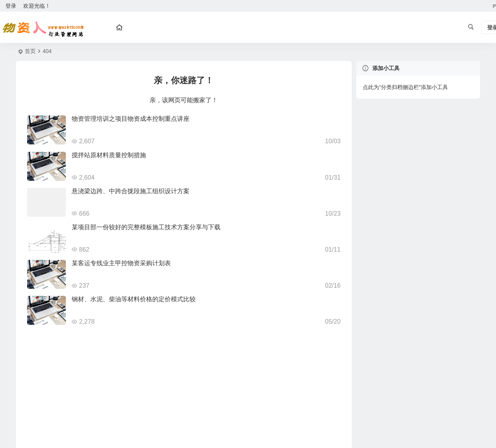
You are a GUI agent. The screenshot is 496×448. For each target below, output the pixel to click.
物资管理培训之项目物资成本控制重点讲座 (131, 119)
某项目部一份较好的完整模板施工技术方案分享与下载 (146, 227)
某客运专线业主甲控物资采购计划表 (121, 263)
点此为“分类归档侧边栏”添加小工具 (405, 87)
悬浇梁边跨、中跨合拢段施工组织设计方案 (131, 191)
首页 (30, 51)
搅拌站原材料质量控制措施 (109, 155)
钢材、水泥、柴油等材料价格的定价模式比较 (134, 299)
